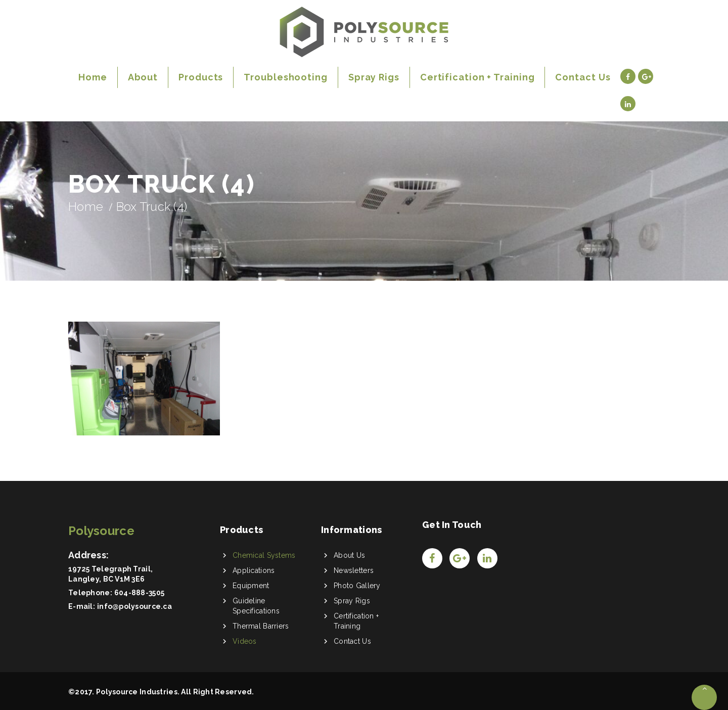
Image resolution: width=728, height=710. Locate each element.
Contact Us (352, 641)
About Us (349, 555)
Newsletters (354, 570)
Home (86, 207)
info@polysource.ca (134, 606)
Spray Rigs (352, 601)
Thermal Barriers (261, 626)
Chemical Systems (264, 555)
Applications (254, 570)
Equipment (251, 586)
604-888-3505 (139, 593)
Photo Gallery (357, 586)
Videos (245, 641)
